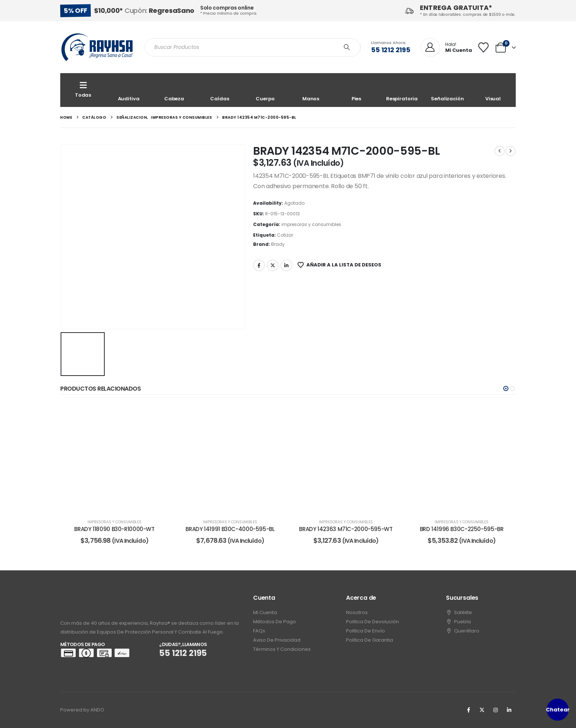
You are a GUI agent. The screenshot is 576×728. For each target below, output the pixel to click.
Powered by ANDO (82, 710)
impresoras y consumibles (311, 224)
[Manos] (311, 90)
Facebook (259, 265)
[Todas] (83, 90)
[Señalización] (447, 90)
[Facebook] (468, 710)
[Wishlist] (483, 47)
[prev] (500, 151)
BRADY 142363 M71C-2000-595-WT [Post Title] (346, 529)
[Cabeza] (174, 90)
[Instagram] (496, 710)
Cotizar (285, 235)
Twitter (273, 265)
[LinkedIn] (509, 710)
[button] (506, 388)
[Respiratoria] (402, 90)
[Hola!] (446, 48)
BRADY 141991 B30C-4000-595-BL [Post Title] (230, 529)
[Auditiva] (129, 90)
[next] (511, 151)
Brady (278, 244)
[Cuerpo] (265, 90)
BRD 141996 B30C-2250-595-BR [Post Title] (462, 529)
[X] (482, 710)
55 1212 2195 (391, 50)
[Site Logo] (97, 47)
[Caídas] (220, 90)
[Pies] (356, 90)
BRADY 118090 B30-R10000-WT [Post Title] (114, 529)
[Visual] (493, 90)
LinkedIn (287, 265)
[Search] (347, 47)
